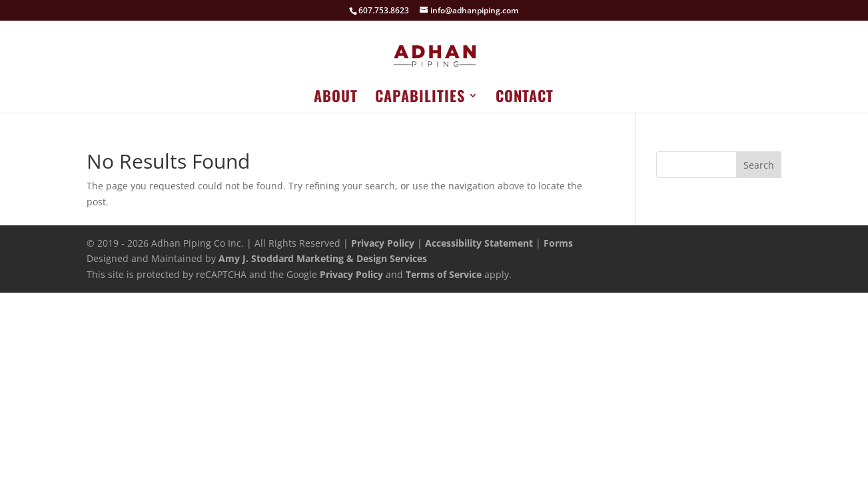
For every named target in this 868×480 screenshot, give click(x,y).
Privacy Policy (383, 243)
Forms (558, 243)
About (336, 98)
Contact (525, 98)
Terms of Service (444, 274)
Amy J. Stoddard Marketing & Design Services (323, 258)
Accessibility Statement (479, 243)
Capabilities (420, 98)
